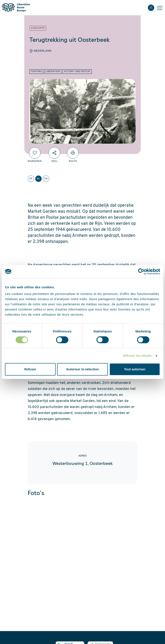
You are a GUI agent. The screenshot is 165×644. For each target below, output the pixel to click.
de (31, 179)
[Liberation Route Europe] (16, 8)
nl (38, 179)
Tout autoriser (135, 369)
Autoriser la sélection (83, 369)
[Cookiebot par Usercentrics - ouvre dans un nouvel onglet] (141, 272)
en (46, 179)
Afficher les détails (137, 356)
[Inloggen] (151, 8)
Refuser (30, 369)
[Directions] (73, 153)
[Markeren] (35, 153)
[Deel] (54, 153)
